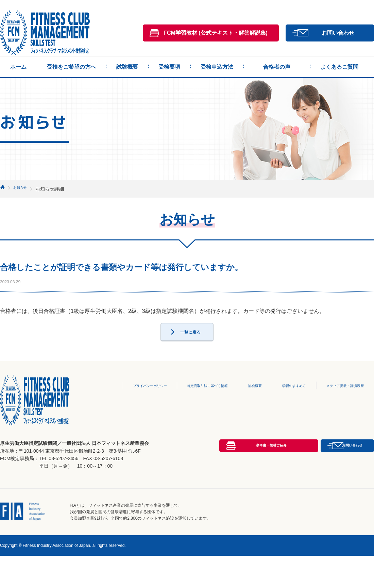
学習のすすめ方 (284, 401)
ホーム (18, 67)
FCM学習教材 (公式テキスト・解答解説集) (216, 33)
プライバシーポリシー (124, 401)
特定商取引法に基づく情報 (191, 401)
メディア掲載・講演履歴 (341, 401)
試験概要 (127, 67)
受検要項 (169, 67)
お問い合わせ (338, 33)
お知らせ (23, 189)
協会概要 (243, 401)
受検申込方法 (217, 67)
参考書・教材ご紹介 (216, 499)
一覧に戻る (190, 344)
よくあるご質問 (339, 67)
